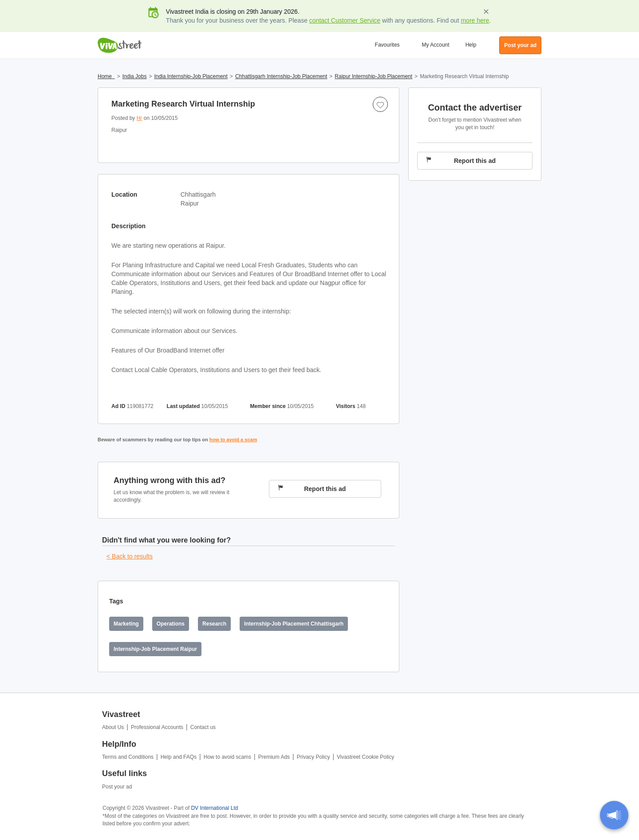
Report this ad (312, 489)
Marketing (126, 624)
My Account (436, 45)
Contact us (203, 727)
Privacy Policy (314, 757)
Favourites (387, 45)
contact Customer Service (345, 20)
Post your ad (117, 787)
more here (475, 20)
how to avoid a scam (233, 440)
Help (471, 45)
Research (214, 624)
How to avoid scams (227, 757)
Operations (171, 624)
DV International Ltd (214, 808)
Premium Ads (274, 757)
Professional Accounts (157, 727)
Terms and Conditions (128, 757)
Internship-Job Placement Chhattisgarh (294, 624)
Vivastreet (120, 45)
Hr (140, 118)
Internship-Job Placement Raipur (155, 649)
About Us (113, 727)
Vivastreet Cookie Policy (365, 757)
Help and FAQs (179, 757)
